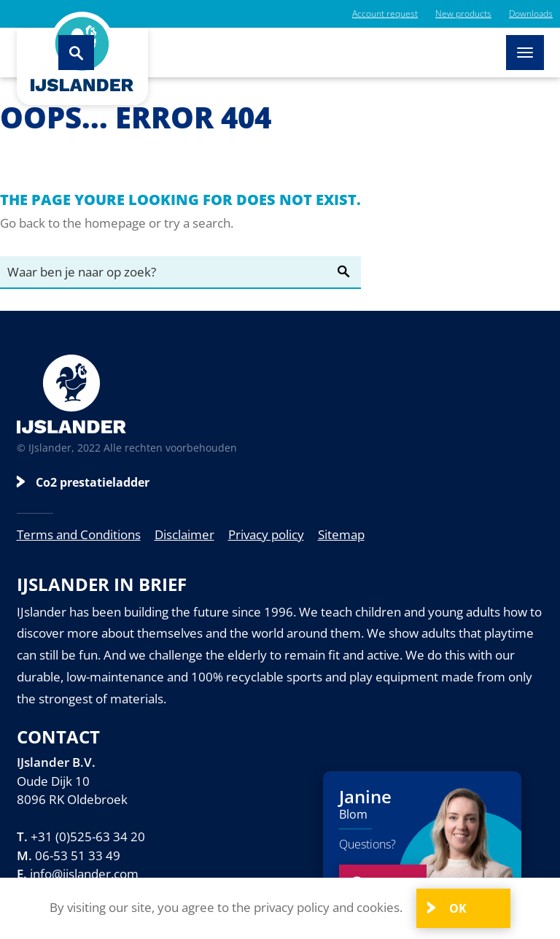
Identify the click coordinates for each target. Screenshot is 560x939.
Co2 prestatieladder (93, 482)
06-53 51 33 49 (78, 855)
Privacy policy (266, 534)
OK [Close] (456, 908)
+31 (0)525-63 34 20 (88, 836)
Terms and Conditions (79, 534)
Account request (385, 13)
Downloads (531, 13)
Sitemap (341, 534)
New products (463, 13)
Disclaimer (184, 534)
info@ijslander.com (84, 874)
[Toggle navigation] (525, 53)
